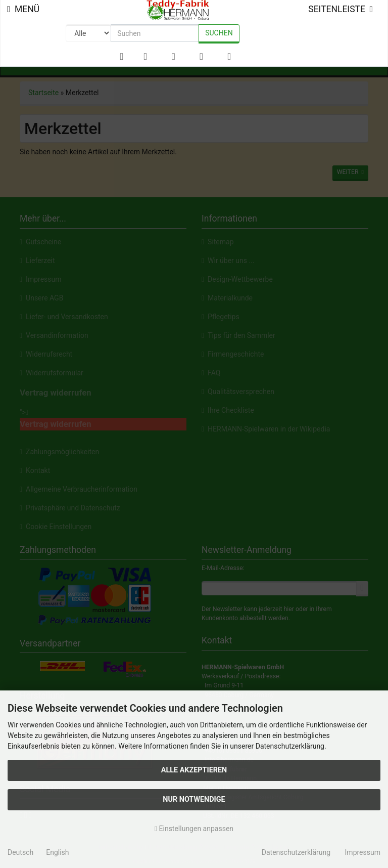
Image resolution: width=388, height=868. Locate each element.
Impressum (363, 852)
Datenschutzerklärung (296, 852)
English (57, 852)
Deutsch (20, 852)
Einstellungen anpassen (194, 829)
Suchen (219, 33)
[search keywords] (155, 33)
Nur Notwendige (194, 799)
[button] (145, 57)
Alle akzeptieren (194, 770)
